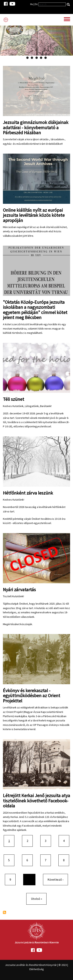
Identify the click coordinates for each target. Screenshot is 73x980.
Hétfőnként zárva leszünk (28, 493)
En (36, 4)
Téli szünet (14, 399)
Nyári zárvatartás (19, 590)
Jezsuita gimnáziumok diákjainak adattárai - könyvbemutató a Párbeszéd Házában (36, 127)
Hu (32, 4)
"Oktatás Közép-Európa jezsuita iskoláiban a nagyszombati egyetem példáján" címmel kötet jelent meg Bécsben (35, 310)
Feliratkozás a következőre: (4, 912)
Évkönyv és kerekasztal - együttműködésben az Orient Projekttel (32, 696)
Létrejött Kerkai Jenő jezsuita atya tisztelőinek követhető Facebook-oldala (36, 801)
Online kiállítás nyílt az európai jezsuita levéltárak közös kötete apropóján (34, 215)
